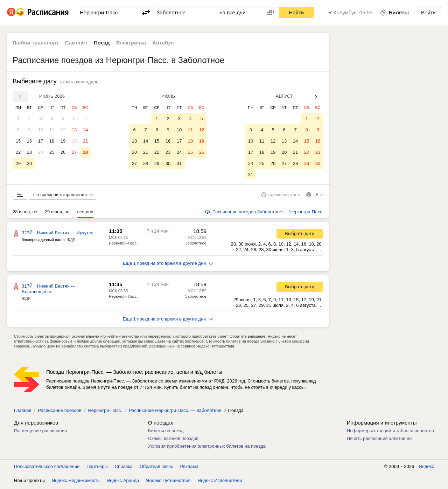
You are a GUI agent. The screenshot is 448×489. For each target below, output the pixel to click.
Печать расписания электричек (380, 440)
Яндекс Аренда (123, 482)
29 (18, 163)
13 (74, 130)
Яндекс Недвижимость (76, 482)
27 (74, 152)
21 (85, 141)
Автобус (163, 43)
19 (63, 141)
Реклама (189, 468)
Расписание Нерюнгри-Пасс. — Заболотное (175, 412)
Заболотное (196, 245)
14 (85, 130)
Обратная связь (156, 468)
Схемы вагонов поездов (173, 440)
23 (29, 152)
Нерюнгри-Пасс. (123, 245)
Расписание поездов (59, 412)
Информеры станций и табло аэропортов (390, 432)
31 (179, 163)
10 (41, 130)
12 (63, 130)
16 (29, 141)
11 (52, 130)
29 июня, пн (57, 213)
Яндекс (426, 468)
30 (29, 163)
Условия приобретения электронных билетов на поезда (207, 447)
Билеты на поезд (166, 432)
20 (74, 141)
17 (41, 141)
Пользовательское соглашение (47, 468)
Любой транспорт (36, 43)
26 (63, 152)
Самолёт (76, 43)
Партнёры (97, 468)
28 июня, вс (25, 213)
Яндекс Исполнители (220, 482)
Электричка (131, 43)
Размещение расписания (40, 432)
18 (52, 141)
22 (18, 152)
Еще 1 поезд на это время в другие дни (168, 265)
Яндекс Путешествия (168, 482)
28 (85, 152)
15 (18, 141)
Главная (23, 412)
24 (41, 152)
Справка (124, 468)
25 (52, 152)
